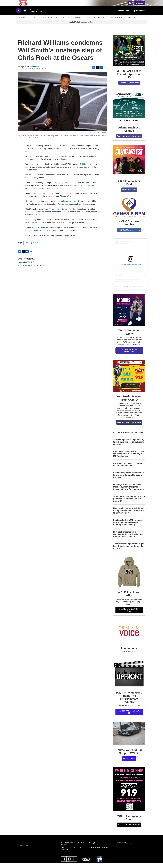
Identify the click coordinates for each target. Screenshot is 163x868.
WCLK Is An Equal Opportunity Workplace (71, 854)
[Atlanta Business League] (129, 112)
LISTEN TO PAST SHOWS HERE (129, 717)
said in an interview (60, 214)
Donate (142, 6)
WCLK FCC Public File (124, 848)
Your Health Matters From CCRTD (129, 403)
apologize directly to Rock (71, 206)
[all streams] (140, 15)
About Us (132, 22)
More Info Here (129, 194)
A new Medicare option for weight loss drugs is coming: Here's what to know (129, 551)
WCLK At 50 (67, 22)
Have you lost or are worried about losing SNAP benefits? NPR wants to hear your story (129, 515)
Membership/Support (96, 22)
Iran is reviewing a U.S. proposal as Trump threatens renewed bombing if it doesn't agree (128, 527)
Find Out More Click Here (129, 235)
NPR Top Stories (32, 248)
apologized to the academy (42, 198)
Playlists (32, 22)
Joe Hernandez (33, 71)
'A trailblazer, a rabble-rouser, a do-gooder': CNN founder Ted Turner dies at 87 (129, 503)
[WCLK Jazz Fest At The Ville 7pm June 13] (129, 55)
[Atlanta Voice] (129, 636)
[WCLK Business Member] (129, 212)
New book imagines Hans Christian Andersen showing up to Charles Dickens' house (129, 539)
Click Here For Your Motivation (129, 355)
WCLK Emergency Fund (129, 822)
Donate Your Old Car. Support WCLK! (129, 756)
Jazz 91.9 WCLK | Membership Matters (81, 27)
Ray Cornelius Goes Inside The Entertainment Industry (129, 702)
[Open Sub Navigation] (38, 22)
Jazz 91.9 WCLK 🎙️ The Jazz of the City (128, 291)
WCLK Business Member (129, 228)
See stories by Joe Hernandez (31, 270)
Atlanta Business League (129, 134)
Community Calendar (50, 22)
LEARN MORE (129, 763)
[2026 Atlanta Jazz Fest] (129, 165)
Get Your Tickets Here (129, 87)
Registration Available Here (129, 141)
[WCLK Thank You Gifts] (129, 577)
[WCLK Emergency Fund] (129, 794)
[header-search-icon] (131, 6)
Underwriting (117, 22)
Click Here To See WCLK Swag (129, 615)
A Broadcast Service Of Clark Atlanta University (73, 848)
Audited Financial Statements (99, 853)
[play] (19, 15)
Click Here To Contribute (129, 829)
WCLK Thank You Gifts (129, 599)
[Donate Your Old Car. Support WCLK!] (129, 738)
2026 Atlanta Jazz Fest (129, 187)
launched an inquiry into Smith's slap (41, 235)
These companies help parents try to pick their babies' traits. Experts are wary (129, 447)
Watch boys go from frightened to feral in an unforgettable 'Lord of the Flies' (128, 480)
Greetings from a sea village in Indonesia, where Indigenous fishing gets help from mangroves (129, 492)
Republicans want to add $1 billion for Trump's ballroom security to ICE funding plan (129, 459)
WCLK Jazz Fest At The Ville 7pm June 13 (129, 79)
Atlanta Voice (129, 653)
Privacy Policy (94, 848)
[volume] (25, 15)
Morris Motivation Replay (129, 337)
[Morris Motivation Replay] (129, 315)
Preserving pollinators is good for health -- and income (128, 469)
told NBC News (82, 169)
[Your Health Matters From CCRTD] (129, 381)
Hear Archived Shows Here (129, 427)
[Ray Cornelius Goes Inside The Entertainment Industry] (129, 679)
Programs (21, 22)
